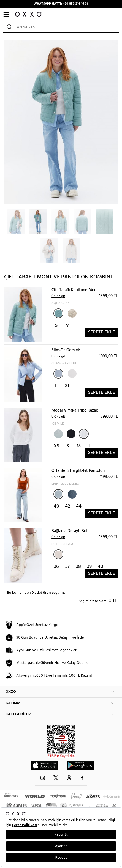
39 (89, 567)
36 (56, 567)
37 (67, 567)
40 (56, 506)
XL (67, 386)
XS (56, 446)
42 (68, 506)
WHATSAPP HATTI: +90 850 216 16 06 (61, 4)
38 (78, 567)
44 (79, 506)
